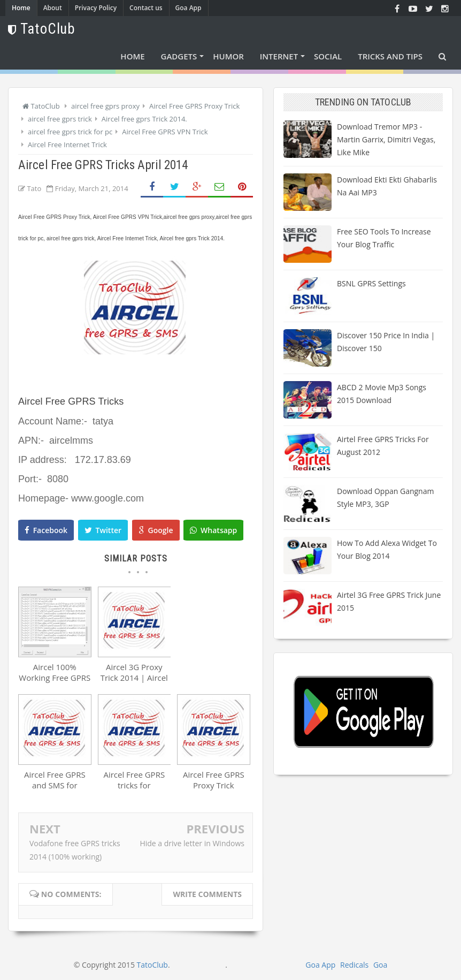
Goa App (189, 8)
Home (21, 8)
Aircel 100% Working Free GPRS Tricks (55, 678)
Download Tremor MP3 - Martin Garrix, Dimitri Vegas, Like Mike (386, 139)
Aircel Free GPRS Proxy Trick (214, 780)
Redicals (354, 965)
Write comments (207, 894)
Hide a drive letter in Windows (192, 843)
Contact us (146, 8)
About (53, 8)
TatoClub (152, 965)
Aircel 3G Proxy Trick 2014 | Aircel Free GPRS (134, 678)
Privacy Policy (96, 8)
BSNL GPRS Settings (371, 283)
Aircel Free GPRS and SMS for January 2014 (55, 785)
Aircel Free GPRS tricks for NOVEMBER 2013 (134, 785)
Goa (380, 965)
